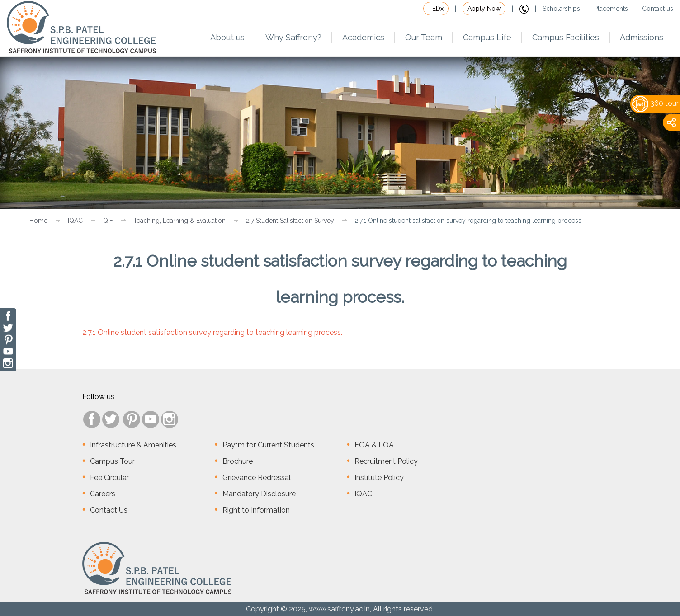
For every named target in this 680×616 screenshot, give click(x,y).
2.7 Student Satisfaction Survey (290, 221)
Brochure (238, 461)
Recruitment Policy (386, 461)
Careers (103, 494)
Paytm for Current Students (268, 445)
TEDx (436, 9)
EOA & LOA (374, 445)
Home (38, 221)
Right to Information (256, 510)
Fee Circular (109, 477)
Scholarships (561, 9)
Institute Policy (379, 477)
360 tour (655, 103)
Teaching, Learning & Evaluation (179, 221)
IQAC (75, 221)
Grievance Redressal (257, 477)
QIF (108, 221)
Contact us (658, 9)
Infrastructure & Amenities (133, 445)
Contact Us (109, 510)
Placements (611, 9)
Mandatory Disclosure (259, 494)
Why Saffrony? (293, 37)
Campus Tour (112, 461)
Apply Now (484, 9)
